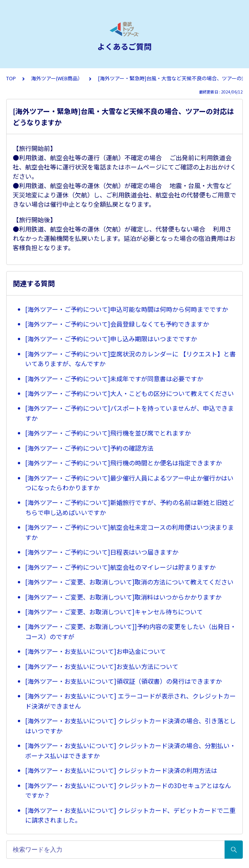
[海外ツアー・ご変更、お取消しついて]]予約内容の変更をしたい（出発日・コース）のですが (131, 631)
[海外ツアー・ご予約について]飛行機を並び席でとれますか (108, 433)
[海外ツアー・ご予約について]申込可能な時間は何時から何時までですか (127, 309)
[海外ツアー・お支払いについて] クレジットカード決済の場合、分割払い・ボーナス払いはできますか (131, 750)
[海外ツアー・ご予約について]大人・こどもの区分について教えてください (130, 393)
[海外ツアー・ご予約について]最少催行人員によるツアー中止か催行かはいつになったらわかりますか (129, 483)
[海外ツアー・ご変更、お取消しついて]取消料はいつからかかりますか (123, 597)
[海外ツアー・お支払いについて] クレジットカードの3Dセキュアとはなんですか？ (128, 790)
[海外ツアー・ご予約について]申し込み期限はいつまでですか (111, 339)
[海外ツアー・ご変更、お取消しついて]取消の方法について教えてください (129, 582)
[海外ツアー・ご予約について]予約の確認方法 (89, 448)
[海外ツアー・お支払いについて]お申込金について (96, 651)
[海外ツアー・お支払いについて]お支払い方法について (102, 666)
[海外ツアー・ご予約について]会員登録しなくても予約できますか (117, 324)
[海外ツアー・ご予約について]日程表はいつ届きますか (102, 552)
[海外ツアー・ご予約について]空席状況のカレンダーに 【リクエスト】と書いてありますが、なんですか (131, 359)
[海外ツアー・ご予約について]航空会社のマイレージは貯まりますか (120, 567)
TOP (11, 78)
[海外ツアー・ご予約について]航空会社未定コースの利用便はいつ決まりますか (130, 532)
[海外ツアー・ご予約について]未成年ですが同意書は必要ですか (114, 379)
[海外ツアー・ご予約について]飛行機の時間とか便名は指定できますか (124, 463)
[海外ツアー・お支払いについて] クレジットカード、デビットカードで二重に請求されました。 (130, 815)
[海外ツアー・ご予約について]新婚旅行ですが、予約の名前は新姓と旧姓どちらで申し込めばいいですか (130, 507)
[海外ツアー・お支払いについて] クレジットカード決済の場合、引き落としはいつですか (131, 726)
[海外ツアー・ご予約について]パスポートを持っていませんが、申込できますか (130, 413)
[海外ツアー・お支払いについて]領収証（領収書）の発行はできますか (124, 681)
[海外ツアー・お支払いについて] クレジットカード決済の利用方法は (121, 770)
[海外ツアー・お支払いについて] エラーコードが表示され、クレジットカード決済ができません (131, 701)
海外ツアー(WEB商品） (57, 78)
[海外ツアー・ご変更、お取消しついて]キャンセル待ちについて (114, 612)
